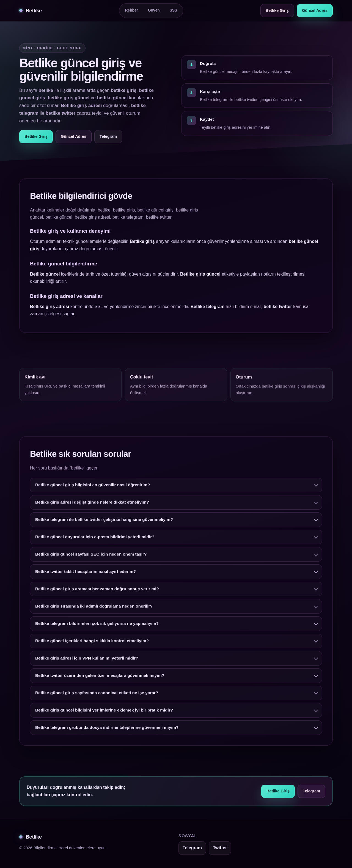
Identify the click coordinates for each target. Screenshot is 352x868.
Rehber (132, 10)
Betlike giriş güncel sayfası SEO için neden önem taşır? (91, 559)
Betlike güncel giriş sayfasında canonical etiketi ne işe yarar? (97, 698)
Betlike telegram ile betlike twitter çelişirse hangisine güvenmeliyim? (104, 525)
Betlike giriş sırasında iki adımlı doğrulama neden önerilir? (94, 611)
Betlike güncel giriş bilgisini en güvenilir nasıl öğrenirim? (93, 490)
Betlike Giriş (277, 10)
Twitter (220, 848)
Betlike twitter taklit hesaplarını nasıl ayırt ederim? (86, 577)
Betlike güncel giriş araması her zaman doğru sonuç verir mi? (97, 594)
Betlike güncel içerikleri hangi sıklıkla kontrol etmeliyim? (92, 646)
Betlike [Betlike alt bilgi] (31, 837)
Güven (154, 10)
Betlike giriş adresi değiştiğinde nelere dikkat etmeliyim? (92, 507)
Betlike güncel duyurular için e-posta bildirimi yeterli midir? (95, 542)
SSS (174, 10)
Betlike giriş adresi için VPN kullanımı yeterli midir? (87, 663)
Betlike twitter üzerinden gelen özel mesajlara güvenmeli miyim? (100, 681)
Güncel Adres (315, 10)
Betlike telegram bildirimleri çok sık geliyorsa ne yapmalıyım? (97, 629)
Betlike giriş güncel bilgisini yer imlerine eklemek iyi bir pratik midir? (104, 715)
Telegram (108, 136)
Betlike (31, 11)
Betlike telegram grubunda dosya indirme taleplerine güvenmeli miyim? (107, 733)
